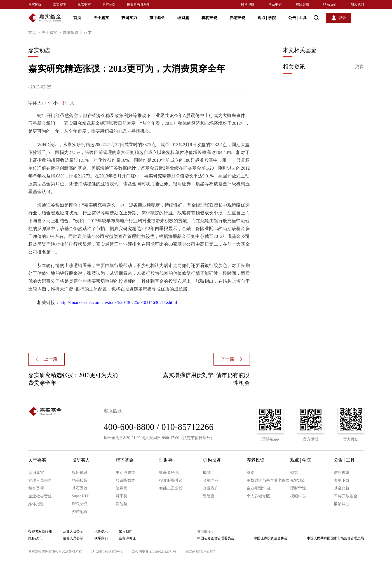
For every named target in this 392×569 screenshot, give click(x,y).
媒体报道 (73, 33)
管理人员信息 (40, 480)
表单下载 (342, 480)
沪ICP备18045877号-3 (107, 552)
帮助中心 (275, 4)
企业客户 (211, 488)
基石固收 (80, 488)
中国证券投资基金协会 (271, 538)
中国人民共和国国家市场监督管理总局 (335, 538)
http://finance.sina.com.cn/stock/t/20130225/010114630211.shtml (118, 302)
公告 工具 (297, 18)
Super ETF (80, 496)
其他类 (121, 504)
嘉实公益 (109, 4)
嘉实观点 (298, 480)
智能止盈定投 (171, 488)
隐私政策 (35, 538)
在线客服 (302, 4)
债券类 (121, 488)
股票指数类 (125, 480)
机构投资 (209, 18)
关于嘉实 (101, 18)
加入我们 (357, 4)
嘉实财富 (84, 4)
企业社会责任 (40, 496)
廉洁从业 (342, 504)
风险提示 (101, 531)
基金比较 (342, 488)
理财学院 (298, 488)
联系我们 (330, 4)
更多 (360, 66)
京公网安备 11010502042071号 (154, 552)
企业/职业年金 (259, 488)
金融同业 (211, 480)
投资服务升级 (171, 480)
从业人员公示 (73, 531)
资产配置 (80, 512)
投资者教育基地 (139, 4)
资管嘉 (209, 496)
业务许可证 (127, 538)
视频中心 (298, 496)
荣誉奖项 (36, 488)
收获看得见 (169, 473)
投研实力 (129, 18)
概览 (207, 473)
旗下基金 (157, 18)
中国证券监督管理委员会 (216, 538)
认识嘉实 (36, 473)
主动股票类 (125, 473)
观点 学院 (267, 18)
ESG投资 (79, 504)
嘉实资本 (60, 4)
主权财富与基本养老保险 (268, 480)
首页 (77, 18)
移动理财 (248, 4)
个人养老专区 (258, 496)
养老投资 (237, 18)
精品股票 (80, 480)
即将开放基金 (346, 496)
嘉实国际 (35, 4)
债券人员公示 (73, 538)
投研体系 (80, 473)
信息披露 (342, 473)
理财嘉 (183, 18)
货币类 (121, 496)
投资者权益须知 (40, 531)
